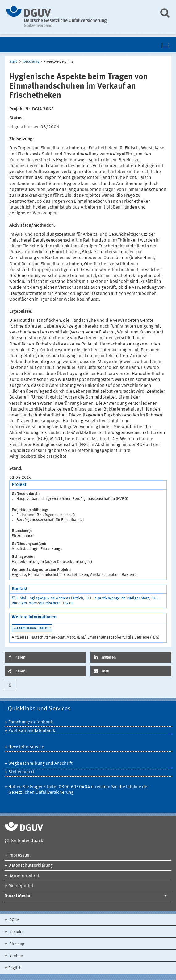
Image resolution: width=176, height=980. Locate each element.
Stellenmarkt (21, 772)
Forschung (31, 62)
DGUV (14, 920)
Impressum (19, 856)
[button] (45, 657)
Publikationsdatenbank (32, 731)
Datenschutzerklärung (31, 866)
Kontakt (15, 932)
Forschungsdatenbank (31, 722)
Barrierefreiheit (24, 876)
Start (13, 62)
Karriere (16, 956)
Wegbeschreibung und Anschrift (40, 764)
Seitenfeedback (27, 841)
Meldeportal (21, 886)
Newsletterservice (26, 747)
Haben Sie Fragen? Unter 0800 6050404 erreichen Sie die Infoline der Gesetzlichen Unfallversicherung (79, 790)
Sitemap (16, 944)
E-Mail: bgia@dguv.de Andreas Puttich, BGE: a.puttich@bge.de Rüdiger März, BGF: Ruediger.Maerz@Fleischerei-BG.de (86, 601)
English (15, 968)
